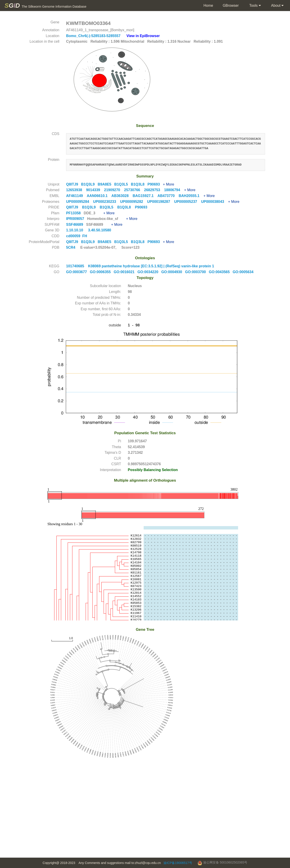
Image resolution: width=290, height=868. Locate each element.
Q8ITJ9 (74, 184)
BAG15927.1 (145, 196)
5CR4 (71, 247)
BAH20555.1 (191, 196)
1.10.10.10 (75, 230)
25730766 (134, 190)
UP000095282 (134, 202)
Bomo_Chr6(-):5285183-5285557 (94, 36)
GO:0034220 (149, 272)
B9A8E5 (106, 184)
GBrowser (231, 6)
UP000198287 (161, 202)
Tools (255, 6)
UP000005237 (187, 202)
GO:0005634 (244, 272)
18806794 (174, 190)
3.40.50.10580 (100, 230)
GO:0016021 (126, 272)
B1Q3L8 (139, 184)
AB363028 (122, 196)
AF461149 (76, 196)
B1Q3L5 (123, 184)
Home (208, 6)
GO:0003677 (78, 272)
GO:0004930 (173, 272)
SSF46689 (75, 225)
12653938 (76, 190)
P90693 (155, 184)
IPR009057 (76, 219)
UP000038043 (214, 202)
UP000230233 (107, 202)
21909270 (114, 190)
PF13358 (74, 213)
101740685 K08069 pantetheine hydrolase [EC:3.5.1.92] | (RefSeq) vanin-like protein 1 (140, 266)
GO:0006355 (102, 272)
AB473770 (168, 196)
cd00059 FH (77, 236)
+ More (168, 184)
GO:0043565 (221, 272)
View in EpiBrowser (143, 36)
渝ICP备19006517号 (178, 863)
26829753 (154, 190)
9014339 (95, 190)
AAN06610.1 (99, 196)
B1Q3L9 (89, 184)
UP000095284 (80, 202)
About (277, 6)
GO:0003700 (197, 272)
